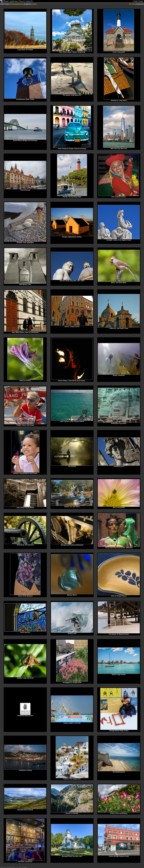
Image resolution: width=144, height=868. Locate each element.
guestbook (19, 4)
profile (12, 4)
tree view (132, 4)
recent (35, 4)
